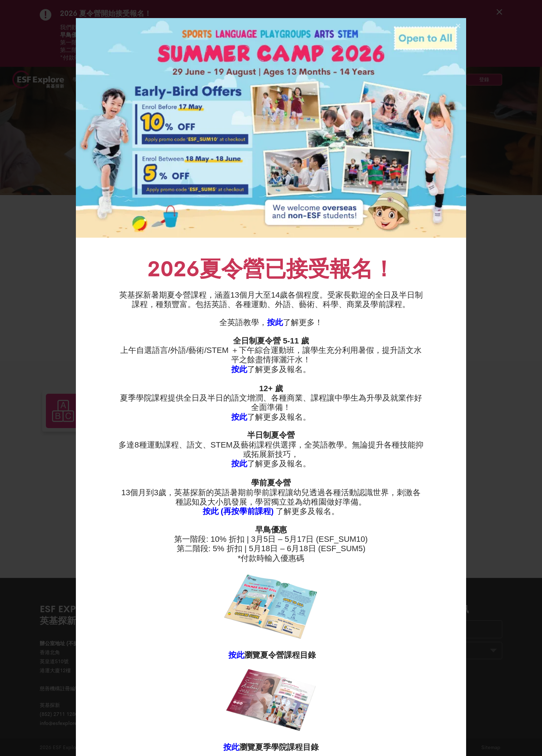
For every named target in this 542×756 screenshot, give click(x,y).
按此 (275, 322)
